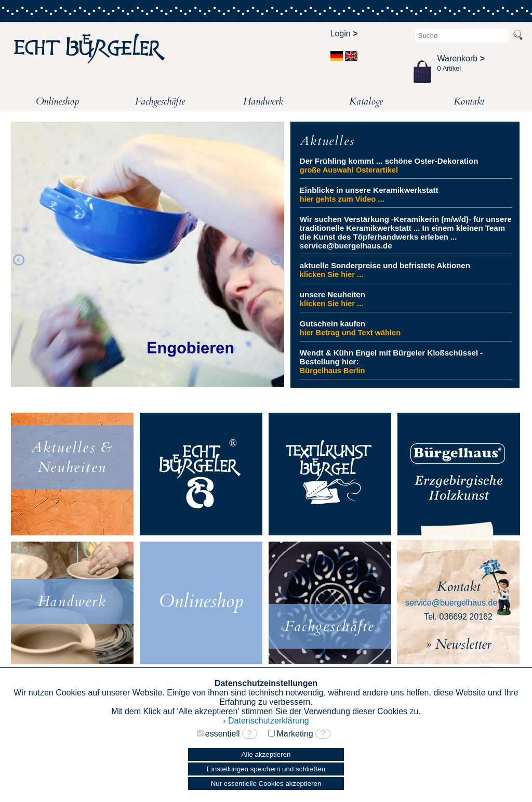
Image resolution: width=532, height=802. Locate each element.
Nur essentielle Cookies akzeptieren (266, 784)
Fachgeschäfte (160, 101)
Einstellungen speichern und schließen (266, 769)
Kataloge (366, 101)
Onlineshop (57, 101)
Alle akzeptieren (266, 754)
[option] (148, 254)
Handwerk (263, 101)
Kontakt (469, 101)
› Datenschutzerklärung (266, 721)
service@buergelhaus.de (451, 603)
